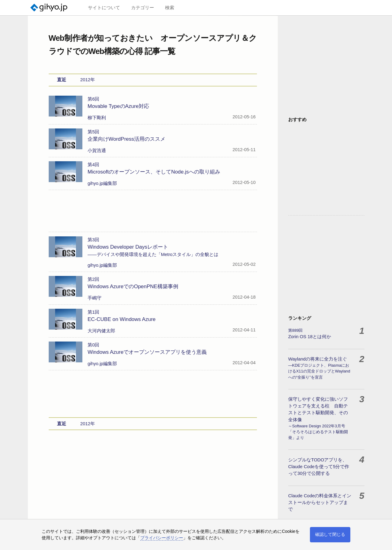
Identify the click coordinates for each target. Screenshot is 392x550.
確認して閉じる (330, 534)
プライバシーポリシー (162, 538)
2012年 (88, 80)
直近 (62, 80)
